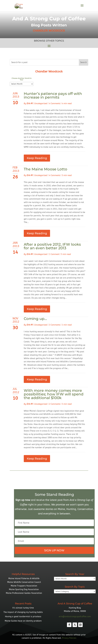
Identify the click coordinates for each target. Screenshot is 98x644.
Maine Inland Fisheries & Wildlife (24, 579)
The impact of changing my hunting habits (23, 612)
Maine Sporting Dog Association (24, 589)
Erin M (30, 104)
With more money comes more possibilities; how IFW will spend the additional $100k (54, 394)
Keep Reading (37, 158)
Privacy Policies (69, 638)
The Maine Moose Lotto (46, 169)
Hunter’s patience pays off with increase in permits (53, 95)
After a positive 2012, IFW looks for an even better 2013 (52, 246)
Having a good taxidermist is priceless (23, 617)
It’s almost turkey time (23, 608)
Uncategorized (41, 104)
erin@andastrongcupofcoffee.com (75, 617)
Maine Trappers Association (24, 586)
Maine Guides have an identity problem (23, 621)
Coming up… (35, 319)
